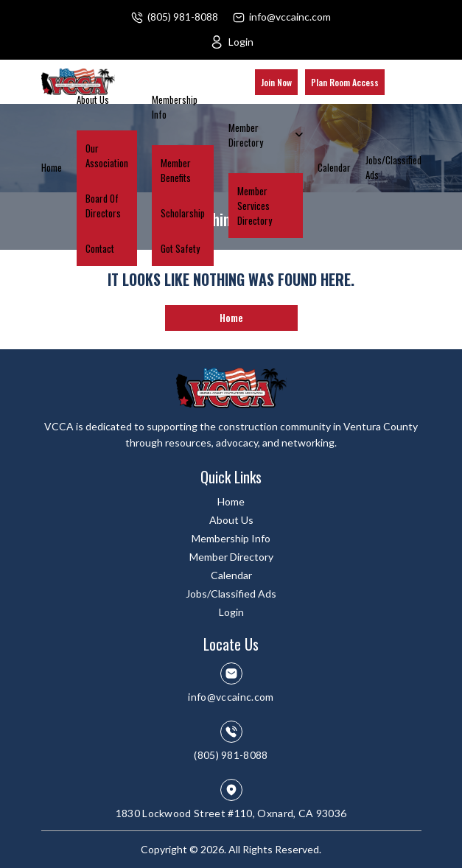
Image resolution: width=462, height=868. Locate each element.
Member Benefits (176, 170)
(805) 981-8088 (183, 17)
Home (52, 167)
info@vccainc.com (290, 17)
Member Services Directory (255, 206)
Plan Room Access (345, 82)
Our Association (107, 155)
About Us (93, 99)
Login (241, 42)
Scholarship (183, 213)
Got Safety (180, 248)
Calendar (334, 167)
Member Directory (246, 135)
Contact (100, 248)
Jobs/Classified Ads (393, 167)
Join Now (276, 82)
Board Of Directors (103, 206)
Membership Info (175, 107)
